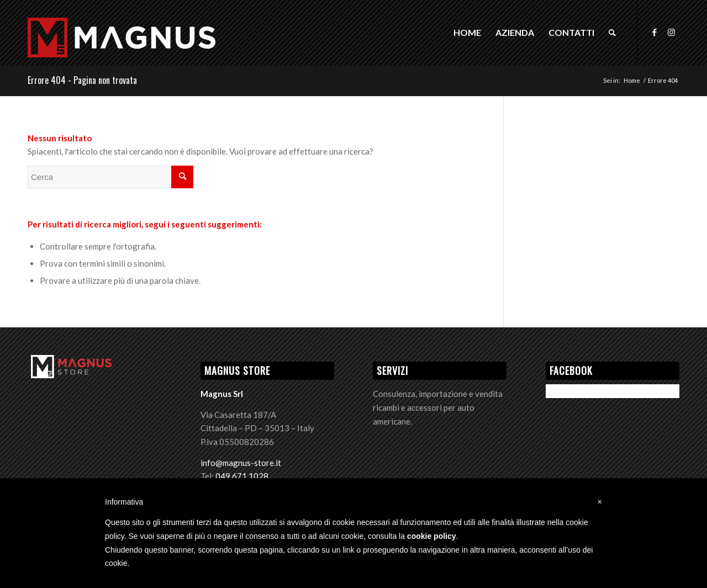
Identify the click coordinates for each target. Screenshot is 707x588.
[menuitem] (467, 33)
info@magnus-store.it (241, 463)
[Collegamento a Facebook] (655, 32)
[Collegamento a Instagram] (671, 32)
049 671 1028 (242, 476)
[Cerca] (612, 33)
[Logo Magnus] (122, 50)
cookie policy (432, 536)
